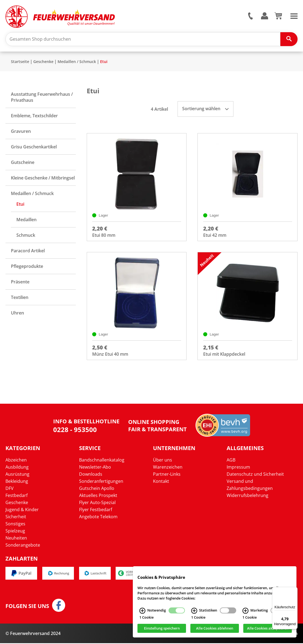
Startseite (20, 62)
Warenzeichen (168, 468)
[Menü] (294, 590)
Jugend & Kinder (22, 510)
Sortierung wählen (205, 109)
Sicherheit (16, 517)
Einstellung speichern (162, 628)
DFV (10, 489)
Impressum (238, 468)
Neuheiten (16, 539)
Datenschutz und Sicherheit (255, 475)
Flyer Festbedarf (96, 510)
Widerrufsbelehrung (247, 496)
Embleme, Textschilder (34, 116)
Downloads (91, 475)
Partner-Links (167, 475)
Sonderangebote (23, 546)
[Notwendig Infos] (142, 611)
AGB (231, 461)
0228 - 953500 (75, 430)
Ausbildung (17, 468)
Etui (104, 62)
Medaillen (26, 220)
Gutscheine (23, 163)
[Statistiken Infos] (194, 611)
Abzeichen (16, 461)
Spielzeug (15, 532)
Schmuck (26, 235)
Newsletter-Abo (95, 468)
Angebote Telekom (98, 517)
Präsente (20, 282)
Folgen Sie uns (27, 607)
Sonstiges (15, 525)
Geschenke (43, 62)
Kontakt (161, 482)
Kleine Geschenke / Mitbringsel (43, 178)
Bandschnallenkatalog (102, 461)
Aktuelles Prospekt (98, 496)
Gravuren (21, 131)
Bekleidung (17, 482)
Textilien (20, 298)
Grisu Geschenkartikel (34, 147)
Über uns (163, 461)
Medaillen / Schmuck (77, 62)
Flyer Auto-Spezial (97, 503)
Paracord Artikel (28, 251)
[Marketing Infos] (245, 611)
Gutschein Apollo (97, 489)
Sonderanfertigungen (101, 482)
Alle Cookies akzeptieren (268, 628)
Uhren (17, 313)
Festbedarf (16, 496)
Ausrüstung (17, 475)
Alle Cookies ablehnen (215, 628)
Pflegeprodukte (27, 266)
